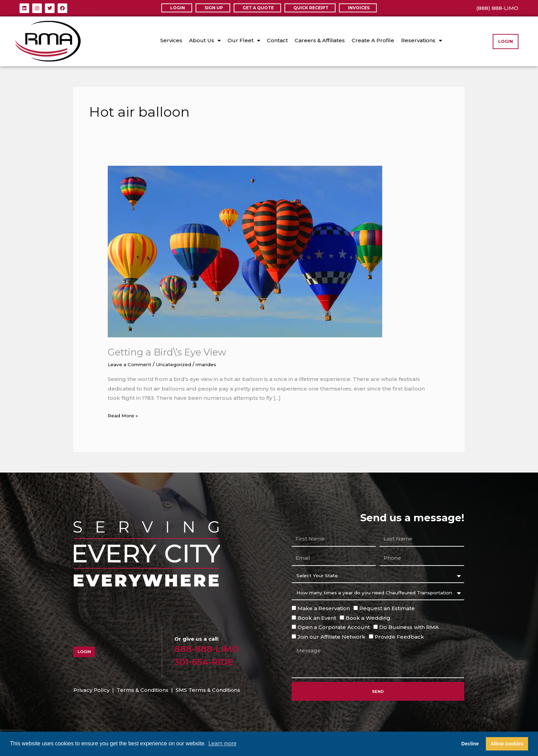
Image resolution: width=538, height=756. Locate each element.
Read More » (125, 415)
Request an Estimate (387, 608)
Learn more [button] (222, 743)
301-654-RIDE (209, 661)
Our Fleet (244, 41)
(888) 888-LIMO (497, 8)
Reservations (422, 41)
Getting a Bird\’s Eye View (173, 352)
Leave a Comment (132, 364)
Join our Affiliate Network (331, 637)
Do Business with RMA (409, 627)
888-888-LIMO (211, 648)
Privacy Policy (91, 690)
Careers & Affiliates (320, 40)
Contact (277, 40)
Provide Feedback (399, 637)
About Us (205, 41)
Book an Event (317, 618)
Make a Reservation (324, 608)
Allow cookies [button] (507, 744)
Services (171, 40)
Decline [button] (470, 744)
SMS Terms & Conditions (208, 690)
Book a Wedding (368, 618)
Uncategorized (181, 364)
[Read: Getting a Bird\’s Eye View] (245, 251)
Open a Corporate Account (334, 627)
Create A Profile (373, 40)
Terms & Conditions (143, 690)
